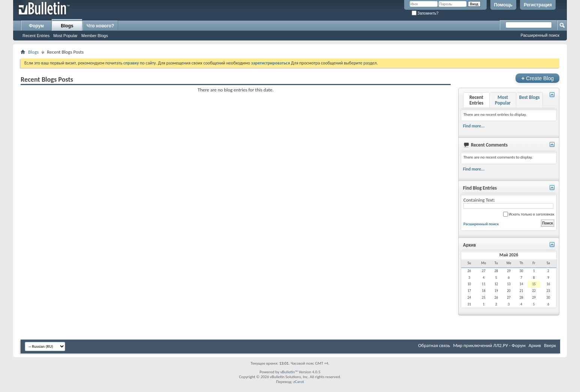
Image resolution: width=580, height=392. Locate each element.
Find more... (474, 126)
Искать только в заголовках (529, 214)
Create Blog (537, 78)
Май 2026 (509, 255)
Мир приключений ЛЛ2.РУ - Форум (489, 345)
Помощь (503, 5)
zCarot (299, 382)
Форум (36, 26)
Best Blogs (529, 97)
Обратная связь (434, 345)
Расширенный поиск (540, 35)
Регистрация (538, 5)
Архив (535, 345)
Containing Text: (508, 203)
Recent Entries (36, 36)
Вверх (550, 345)
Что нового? (100, 26)
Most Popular (65, 36)
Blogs (67, 26)
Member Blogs (95, 36)
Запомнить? (425, 13)
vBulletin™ (289, 372)
